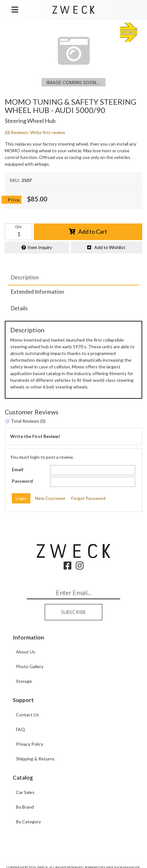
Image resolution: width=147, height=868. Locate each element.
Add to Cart (93, 231)
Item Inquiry (40, 247)
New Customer (50, 498)
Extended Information (37, 292)
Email (18, 469)
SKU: (15, 180)
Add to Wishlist (110, 247)
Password (22, 481)
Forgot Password (88, 498)
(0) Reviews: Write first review (35, 132)
